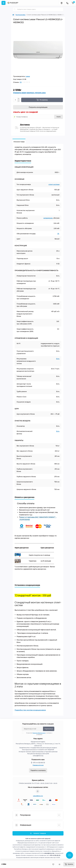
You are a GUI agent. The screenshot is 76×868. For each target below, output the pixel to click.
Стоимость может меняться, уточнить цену (29, 93)
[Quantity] (15, 100)
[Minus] (19, 101)
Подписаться (49, 729)
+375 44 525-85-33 (39, 763)
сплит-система (54, 184)
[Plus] (19, 99)
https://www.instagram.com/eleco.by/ (38, 791)
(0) (21, 82)
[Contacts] (67, 3)
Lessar (28, 76)
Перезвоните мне (38, 765)
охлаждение (48, 218)
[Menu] (3, 3)
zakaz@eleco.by (38, 796)
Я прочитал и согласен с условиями (38, 734)
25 (58, 234)
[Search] (15, 9)
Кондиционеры (20, 15)
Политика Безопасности (39, 733)
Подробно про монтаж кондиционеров (30, 710)
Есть (58, 359)
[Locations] (61, 3)
